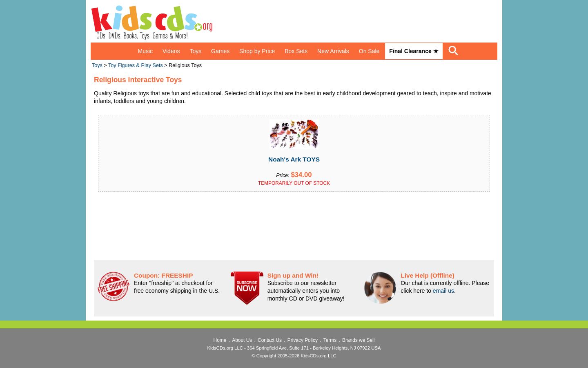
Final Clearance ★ (414, 51)
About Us (242, 340)
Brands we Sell (358, 340)
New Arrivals (333, 51)
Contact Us (270, 340)
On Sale (369, 51)
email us (443, 291)
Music (145, 51)
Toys (195, 51)
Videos (171, 51)
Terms (330, 340)
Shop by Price (257, 51)
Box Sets (296, 51)
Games (220, 51)
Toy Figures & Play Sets (136, 65)
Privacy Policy (303, 340)
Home (220, 340)
